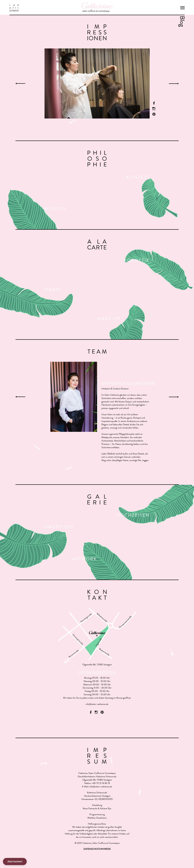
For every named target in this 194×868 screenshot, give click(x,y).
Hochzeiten (133, 516)
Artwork (84, 560)
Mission (55, 209)
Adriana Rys (106, 809)
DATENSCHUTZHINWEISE (97, 849)
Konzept (138, 178)
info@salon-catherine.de (97, 704)
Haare (53, 290)
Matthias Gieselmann (97, 818)
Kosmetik (137, 261)
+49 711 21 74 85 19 (101, 784)
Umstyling (59, 527)
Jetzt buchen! (15, 862)
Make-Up (109, 319)
